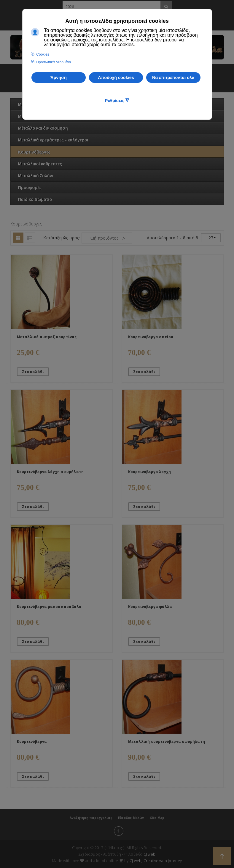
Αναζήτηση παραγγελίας (91, 818)
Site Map (157, 818)
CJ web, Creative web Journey (156, 861)
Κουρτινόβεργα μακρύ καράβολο (49, 607)
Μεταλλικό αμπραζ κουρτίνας (47, 337)
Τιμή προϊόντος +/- (107, 238)
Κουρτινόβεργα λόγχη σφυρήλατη (50, 472)
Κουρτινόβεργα (32, 742)
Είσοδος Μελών (131, 818)
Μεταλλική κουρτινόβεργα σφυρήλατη (167, 742)
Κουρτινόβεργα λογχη (150, 472)
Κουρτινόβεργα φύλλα (150, 607)
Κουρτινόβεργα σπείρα (151, 337)
